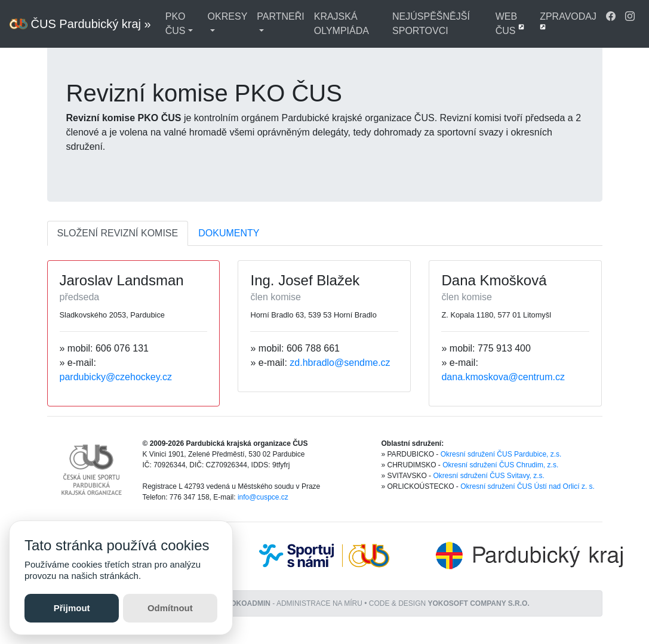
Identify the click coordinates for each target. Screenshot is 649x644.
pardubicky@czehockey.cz (116, 377)
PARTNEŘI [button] (280, 16)
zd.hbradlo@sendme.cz (340, 363)
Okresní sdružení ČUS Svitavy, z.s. (489, 476)
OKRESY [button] (228, 16)
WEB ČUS (510, 24)
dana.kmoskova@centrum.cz (503, 377)
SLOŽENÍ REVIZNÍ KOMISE (118, 233)
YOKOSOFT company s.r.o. (479, 603)
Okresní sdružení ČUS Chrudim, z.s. (500, 465)
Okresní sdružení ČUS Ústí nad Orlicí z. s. (527, 486)
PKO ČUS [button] (176, 24)
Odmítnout (170, 608)
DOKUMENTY (229, 233)
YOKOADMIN (248, 603)
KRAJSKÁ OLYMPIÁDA (342, 24)
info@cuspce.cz (263, 497)
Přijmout (72, 608)
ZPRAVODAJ (568, 21)
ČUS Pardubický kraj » (80, 24)
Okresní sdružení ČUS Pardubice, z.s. (501, 454)
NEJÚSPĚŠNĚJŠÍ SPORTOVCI (431, 24)
